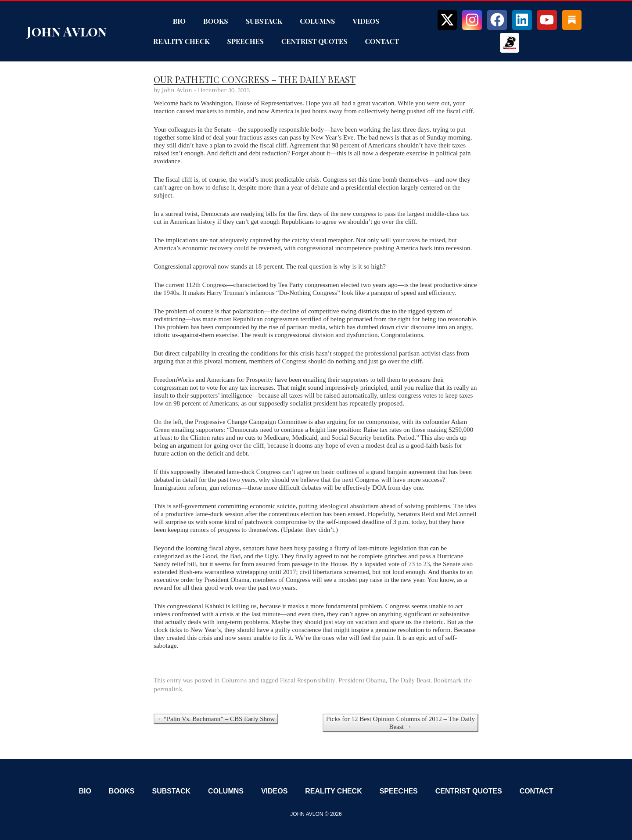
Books (216, 21)
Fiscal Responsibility (308, 680)
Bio (179, 21)
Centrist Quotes (314, 41)
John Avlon (67, 31)
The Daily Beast (410, 680)
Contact (382, 41)
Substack (264, 21)
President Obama (362, 680)
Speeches (246, 41)
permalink (168, 689)
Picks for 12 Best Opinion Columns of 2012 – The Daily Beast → (400, 723)
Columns (317, 21)
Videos (366, 21)
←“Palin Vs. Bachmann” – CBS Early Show (216, 719)
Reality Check (181, 41)
